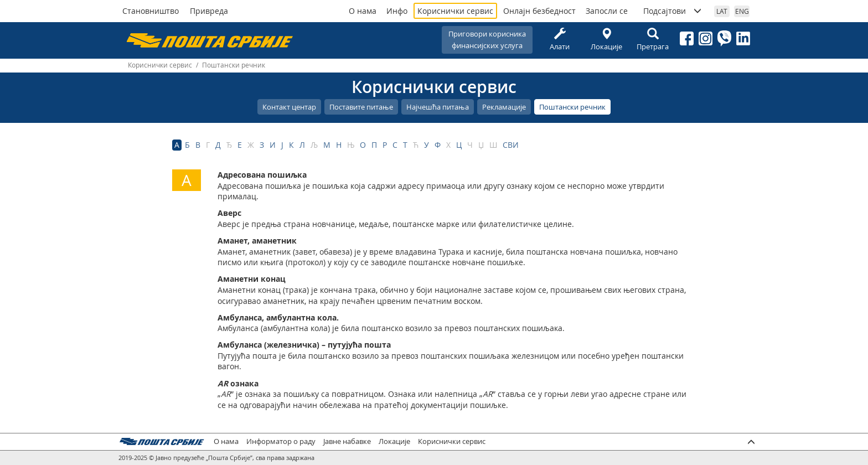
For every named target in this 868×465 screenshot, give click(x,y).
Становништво (151, 11)
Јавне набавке (347, 441)
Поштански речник (572, 107)
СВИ (511, 145)
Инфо (397, 11)
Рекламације (504, 107)
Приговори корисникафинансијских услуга (487, 40)
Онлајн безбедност (539, 11)
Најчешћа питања (438, 107)
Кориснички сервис (455, 11)
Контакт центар (289, 107)
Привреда (209, 11)
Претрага (653, 40)
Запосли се (607, 11)
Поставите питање (361, 107)
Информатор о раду (281, 441)
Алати (560, 40)
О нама (363, 11)
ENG (742, 11)
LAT (722, 11)
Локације (606, 40)
